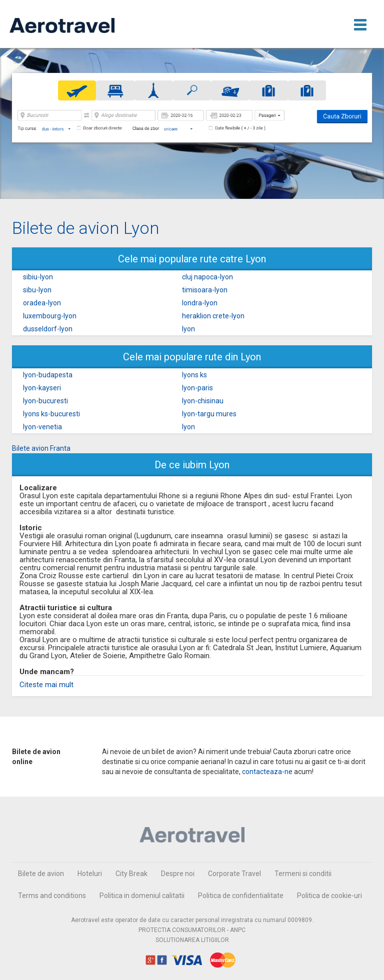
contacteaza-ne (267, 772)
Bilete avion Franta (41, 448)
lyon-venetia (42, 427)
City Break (131, 874)
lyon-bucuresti (45, 401)
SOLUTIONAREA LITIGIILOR (192, 940)
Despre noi (178, 874)
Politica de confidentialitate (241, 896)
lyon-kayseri (42, 388)
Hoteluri (90, 874)
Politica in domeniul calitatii (142, 896)
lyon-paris (197, 388)
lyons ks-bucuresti (51, 414)
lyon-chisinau (203, 401)
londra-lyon (200, 303)
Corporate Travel (234, 874)
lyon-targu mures (209, 414)
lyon (188, 329)
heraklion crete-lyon (213, 316)
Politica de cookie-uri (329, 896)
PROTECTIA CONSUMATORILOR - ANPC (192, 930)
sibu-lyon (37, 290)
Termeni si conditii (303, 874)
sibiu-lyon (38, 277)
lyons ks (194, 375)
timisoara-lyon (205, 290)
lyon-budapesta (48, 375)
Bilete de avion (41, 874)
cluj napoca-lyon (207, 277)
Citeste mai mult (46, 685)
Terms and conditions (52, 896)
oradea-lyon (42, 303)
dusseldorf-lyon (48, 329)
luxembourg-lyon (50, 316)
